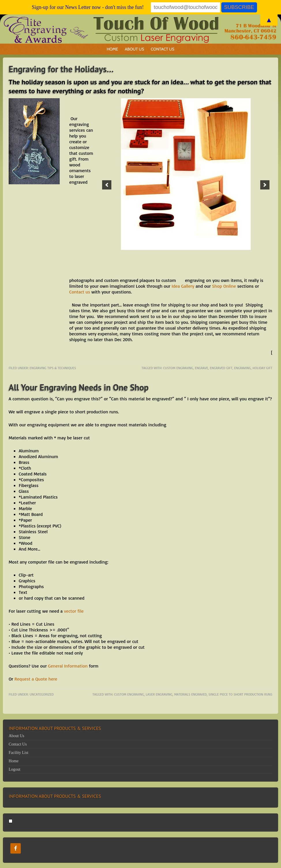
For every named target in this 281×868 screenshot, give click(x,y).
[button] (107, 185)
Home (113, 49)
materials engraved (191, 694)
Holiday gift (262, 368)
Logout (14, 769)
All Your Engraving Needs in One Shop (79, 387)
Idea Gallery (183, 286)
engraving (242, 368)
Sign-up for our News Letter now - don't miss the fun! (88, 7)
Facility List (18, 753)
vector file (74, 611)
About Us (135, 49)
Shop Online (224, 286)
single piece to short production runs (240, 694)
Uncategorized (42, 694)
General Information (68, 666)
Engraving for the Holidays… (61, 69)
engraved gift (221, 368)
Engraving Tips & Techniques (53, 368)
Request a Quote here (36, 679)
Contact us (80, 292)
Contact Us (163, 49)
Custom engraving (178, 368)
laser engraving (159, 694)
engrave (201, 368)
